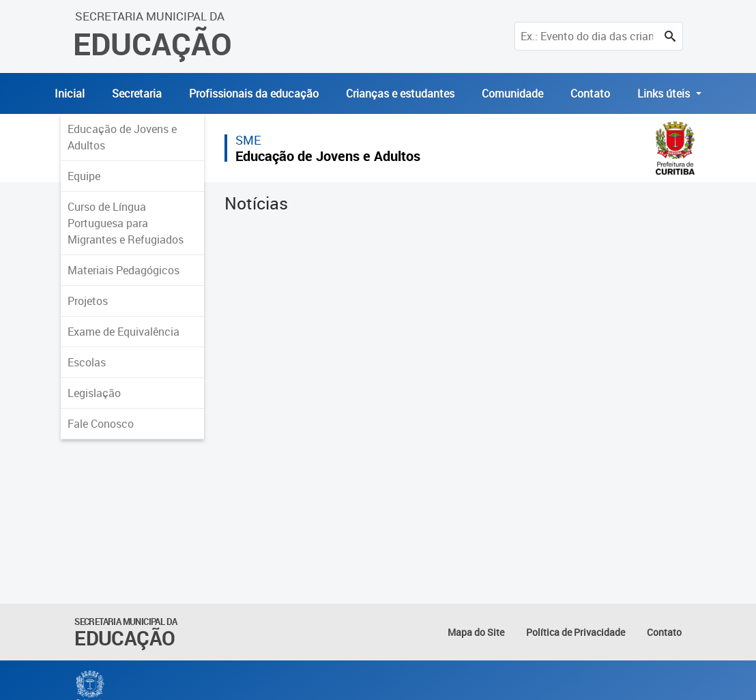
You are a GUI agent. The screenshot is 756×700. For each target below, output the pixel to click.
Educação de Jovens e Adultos (122, 137)
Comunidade (512, 93)
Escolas (87, 362)
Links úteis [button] (665, 93)
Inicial (70, 93)
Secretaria (137, 93)
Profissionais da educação (254, 93)
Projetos (88, 301)
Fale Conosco (101, 424)
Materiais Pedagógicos (123, 270)
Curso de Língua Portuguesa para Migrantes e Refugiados (126, 223)
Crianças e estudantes (400, 93)
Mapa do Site (476, 632)
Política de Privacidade (576, 632)
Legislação (94, 393)
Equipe (84, 176)
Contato (590, 93)
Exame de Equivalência (123, 332)
